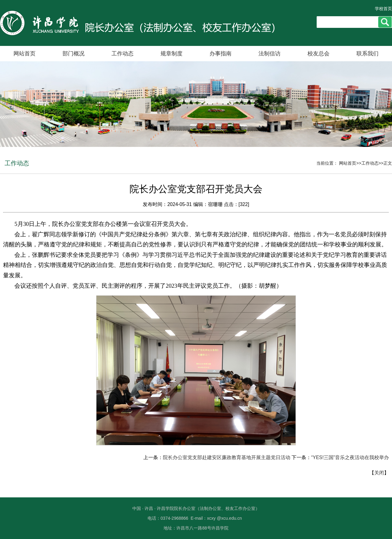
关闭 (379, 473)
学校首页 (383, 9)
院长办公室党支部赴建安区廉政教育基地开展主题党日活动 (227, 457)
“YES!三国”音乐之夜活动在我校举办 (350, 457)
